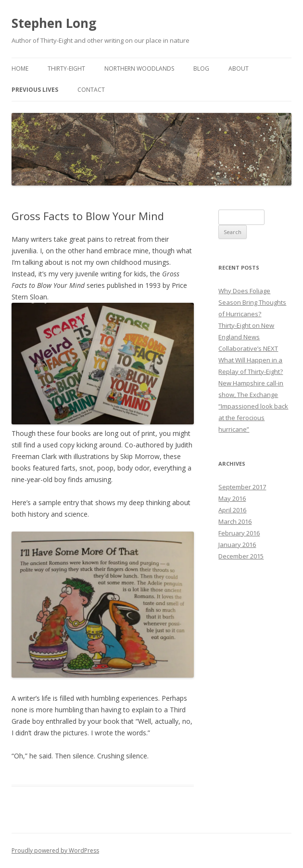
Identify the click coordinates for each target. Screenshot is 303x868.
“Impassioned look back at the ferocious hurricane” (253, 418)
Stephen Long (54, 23)
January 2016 (237, 545)
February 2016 (239, 533)
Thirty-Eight (66, 68)
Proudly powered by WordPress (55, 850)
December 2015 (241, 556)
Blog (201, 68)
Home (20, 68)
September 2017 (242, 487)
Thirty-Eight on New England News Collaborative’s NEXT (248, 337)
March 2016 (235, 521)
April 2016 (232, 510)
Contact (91, 90)
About (239, 68)
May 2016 (232, 498)
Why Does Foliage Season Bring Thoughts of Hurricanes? (252, 302)
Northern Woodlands (139, 68)
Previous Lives (35, 90)
